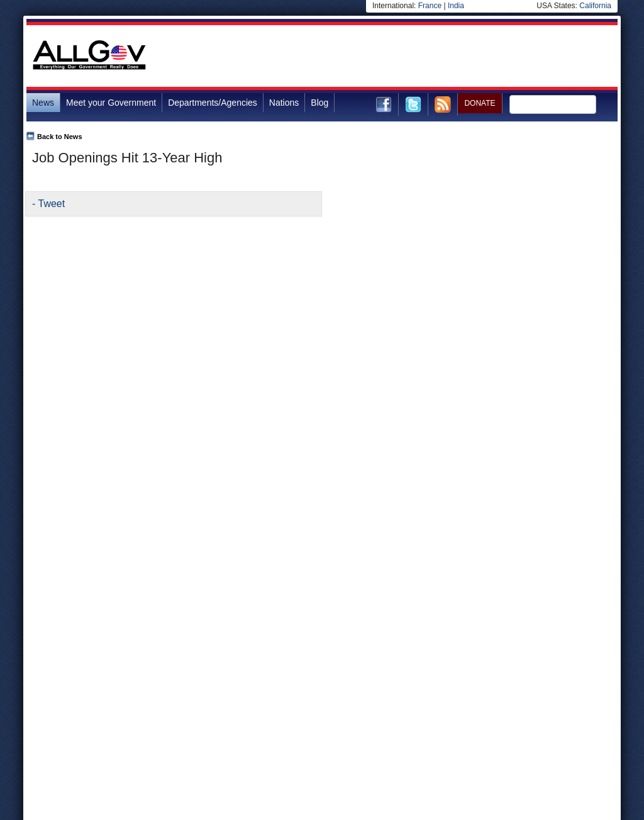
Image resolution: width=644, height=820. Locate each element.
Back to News (60, 137)
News (43, 103)
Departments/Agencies (213, 103)
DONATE (480, 103)
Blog (319, 103)
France (430, 6)
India (456, 6)
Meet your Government (111, 103)
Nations (284, 103)
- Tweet (48, 204)
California (595, 6)
